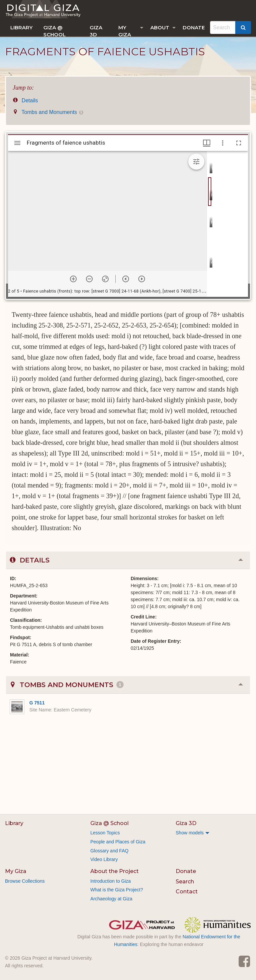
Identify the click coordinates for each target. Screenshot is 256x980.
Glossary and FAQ (109, 851)
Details (25, 100)
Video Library (104, 859)
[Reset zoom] (105, 279)
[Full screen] (239, 143)
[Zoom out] (89, 279)
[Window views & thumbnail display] (207, 143)
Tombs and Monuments (48, 112)
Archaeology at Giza (111, 899)
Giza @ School (54, 30)
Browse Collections (25, 881)
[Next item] (142, 279)
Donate (194, 27)
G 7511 (37, 703)
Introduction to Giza (110, 881)
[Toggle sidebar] (17, 143)
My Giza (125, 30)
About (160, 27)
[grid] (227, 224)
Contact (187, 892)
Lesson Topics (105, 833)
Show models (190, 833)
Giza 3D (96, 30)
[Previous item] (126, 279)
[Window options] (223, 143)
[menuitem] (21, 27)
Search (185, 882)
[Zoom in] (73, 279)
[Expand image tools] (196, 162)
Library (21, 27)
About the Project (114, 871)
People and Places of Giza (118, 842)
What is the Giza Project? (117, 890)
